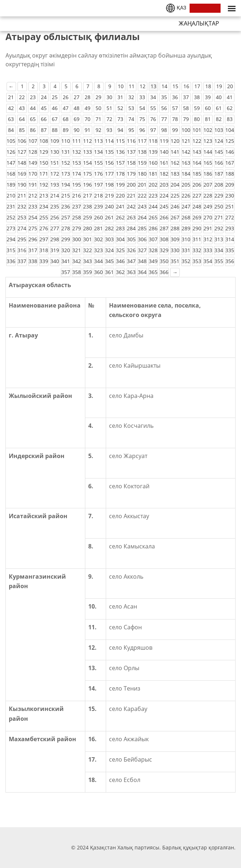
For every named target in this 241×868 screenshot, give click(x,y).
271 (219, 217)
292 (219, 228)
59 (197, 108)
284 (131, 228)
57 (175, 108)
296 (33, 239)
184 (186, 174)
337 (22, 261)
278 (66, 228)
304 (120, 239)
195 (77, 185)
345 (109, 261)
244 (153, 206)
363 (131, 272)
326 (131, 250)
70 (88, 119)
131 (66, 152)
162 (175, 163)
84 (11, 130)
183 (175, 174)
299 (66, 239)
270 (208, 217)
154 (88, 163)
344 (98, 261)
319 (55, 250)
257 (66, 217)
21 (11, 97)
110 (66, 141)
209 (230, 185)
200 (131, 185)
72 (109, 119)
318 (44, 250)
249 (208, 206)
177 (109, 174)
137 (131, 152)
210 (11, 196)
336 (11, 261)
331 (186, 250)
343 (88, 261)
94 (120, 130)
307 (153, 239)
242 (131, 206)
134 (98, 152)
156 (109, 163)
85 (22, 130)
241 (120, 206)
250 (219, 206)
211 (22, 196)
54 (142, 108)
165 (208, 163)
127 (22, 152)
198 (109, 185)
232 (22, 206)
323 (98, 250)
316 (22, 250)
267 (175, 217)
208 (219, 185)
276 (44, 228)
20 (230, 86)
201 (142, 185)
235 (55, 206)
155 (98, 163)
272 (230, 217)
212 (33, 196)
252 (11, 217)
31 (120, 97)
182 (164, 174)
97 (153, 130)
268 (186, 217)
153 (77, 163)
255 (44, 217)
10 (121, 86)
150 (44, 163)
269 (197, 217)
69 (77, 119)
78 (175, 119)
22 (22, 97)
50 (98, 108)
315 (11, 250)
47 (66, 108)
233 (33, 206)
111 (77, 141)
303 (109, 239)
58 (186, 108)
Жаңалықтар (199, 23)
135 (109, 152)
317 (33, 250)
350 (164, 261)
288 (175, 228)
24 (44, 97)
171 (44, 174)
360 (98, 272)
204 (175, 185)
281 (98, 228)
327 (142, 250)
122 (197, 141)
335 (230, 250)
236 (66, 206)
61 (219, 108)
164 (197, 163)
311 (197, 239)
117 (142, 141)
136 (120, 152)
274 (22, 228)
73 (120, 119)
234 (44, 206)
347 (131, 261)
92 (98, 130)
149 (33, 163)
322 (88, 250)
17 (197, 86)
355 (219, 261)
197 (98, 185)
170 (33, 174)
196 (88, 185)
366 (164, 272)
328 (153, 250)
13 (153, 86)
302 (98, 239)
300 (77, 239)
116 (131, 141)
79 (186, 119)
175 (88, 174)
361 (109, 272)
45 (44, 108)
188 (230, 174)
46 (55, 108)
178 (120, 174)
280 (88, 228)
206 (197, 185)
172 (55, 174)
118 (153, 141)
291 (208, 228)
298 (55, 239)
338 (33, 261)
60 (208, 108)
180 (142, 174)
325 (120, 250)
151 (55, 163)
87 (44, 130)
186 (208, 174)
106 (22, 141)
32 (131, 97)
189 (11, 185)
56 (164, 108)
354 (208, 261)
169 (22, 174)
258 (77, 217)
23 (33, 97)
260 (98, 217)
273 (11, 228)
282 (109, 228)
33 (142, 97)
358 (77, 272)
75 (142, 119)
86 (33, 130)
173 (66, 174)
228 (208, 196)
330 (175, 250)
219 (109, 196)
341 (66, 261)
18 (208, 86)
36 (175, 97)
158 (131, 163)
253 (22, 217)
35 (164, 97)
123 (208, 141)
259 (88, 217)
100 (186, 130)
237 (77, 206)
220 (120, 196)
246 (175, 206)
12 (143, 86)
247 (186, 206)
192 (44, 185)
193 (55, 185)
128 (33, 152)
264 (142, 217)
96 (142, 130)
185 (197, 174)
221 (131, 196)
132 (77, 152)
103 (219, 130)
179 (131, 174)
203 (164, 185)
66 (44, 119)
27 (77, 97)
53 (131, 108)
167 (230, 163)
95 (131, 130)
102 (208, 130)
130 (55, 152)
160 (153, 163)
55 (153, 108)
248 (197, 206)
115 (120, 141)
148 (22, 163)
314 (230, 239)
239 (98, 206)
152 (66, 163)
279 (77, 228)
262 (120, 217)
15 (175, 86)
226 (186, 196)
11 (132, 86)
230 (230, 196)
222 (142, 196)
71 (98, 119)
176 (98, 174)
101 (197, 130)
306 (142, 239)
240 (109, 206)
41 (230, 97)
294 (11, 239)
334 (219, 250)
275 (33, 228)
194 (66, 185)
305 (131, 239)
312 (208, 239)
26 (66, 97)
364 (142, 272)
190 (22, 185)
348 (142, 261)
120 (175, 141)
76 (153, 119)
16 (186, 86)
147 (11, 163)
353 (197, 261)
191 (33, 185)
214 (55, 196)
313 (219, 239)
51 (109, 108)
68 (66, 119)
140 (164, 152)
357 (66, 272)
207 (208, 185)
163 (186, 163)
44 (33, 108)
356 (230, 261)
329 (164, 250)
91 (88, 130)
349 (153, 261)
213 (44, 196)
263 (131, 217)
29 (98, 97)
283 (120, 228)
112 (88, 141)
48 (77, 108)
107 (33, 141)
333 (208, 250)
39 (208, 97)
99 (175, 130)
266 (164, 217)
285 (142, 228)
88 (55, 130)
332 (197, 250)
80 (197, 119)
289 (186, 228)
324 (109, 250)
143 (197, 152)
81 (208, 119)
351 (175, 261)
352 (186, 261)
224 (164, 196)
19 (219, 86)
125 (230, 141)
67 (55, 119)
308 (164, 239)
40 (219, 97)
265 (153, 217)
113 (98, 141)
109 (55, 141)
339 (44, 261)
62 (230, 108)
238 (88, 206)
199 (120, 185)
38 (197, 97)
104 (230, 130)
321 (77, 250)
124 (219, 141)
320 (66, 250)
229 (219, 196)
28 (88, 97)
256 (55, 217)
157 (120, 163)
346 (120, 261)
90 (77, 130)
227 (197, 196)
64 (22, 119)
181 (153, 174)
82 (219, 119)
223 (153, 196)
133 (88, 152)
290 (197, 228)
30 (109, 97)
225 (175, 196)
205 (186, 185)
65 (33, 119)
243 (142, 206)
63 (11, 119)
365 (153, 272)
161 (164, 163)
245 (164, 206)
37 (186, 97)
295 (22, 239)
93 (109, 130)
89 (66, 130)
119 (164, 141)
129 (44, 152)
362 (120, 272)
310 (186, 239)
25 (55, 97)
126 (11, 152)
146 (230, 152)
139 (153, 152)
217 (88, 196)
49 (88, 108)
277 (55, 228)
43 (22, 108)
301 (88, 239)
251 (230, 206)
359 (88, 272)
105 (11, 141)
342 (77, 261)
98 (164, 130)
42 (11, 108)
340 (55, 261)
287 (164, 228)
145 (219, 152)
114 (109, 141)
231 (11, 206)
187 (219, 174)
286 (153, 228)
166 (219, 163)
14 (164, 86)
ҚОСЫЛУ (205, 8)
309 (175, 239)
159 (142, 163)
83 (230, 119)
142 (186, 152)
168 (11, 174)
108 (44, 141)
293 (230, 228)
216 (77, 196)
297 (44, 239)
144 (208, 152)
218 (98, 196)
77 (164, 119)
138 (142, 152)
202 (153, 185)
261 (109, 217)
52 (120, 108)
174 (77, 174)
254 (33, 217)
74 (131, 119)
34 (153, 97)
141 (175, 152)
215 (66, 196)
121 (186, 141)
